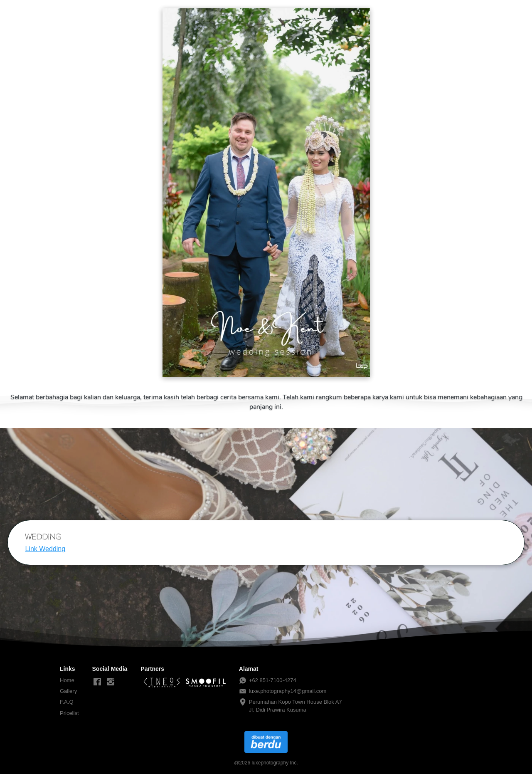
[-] (97, 682)
